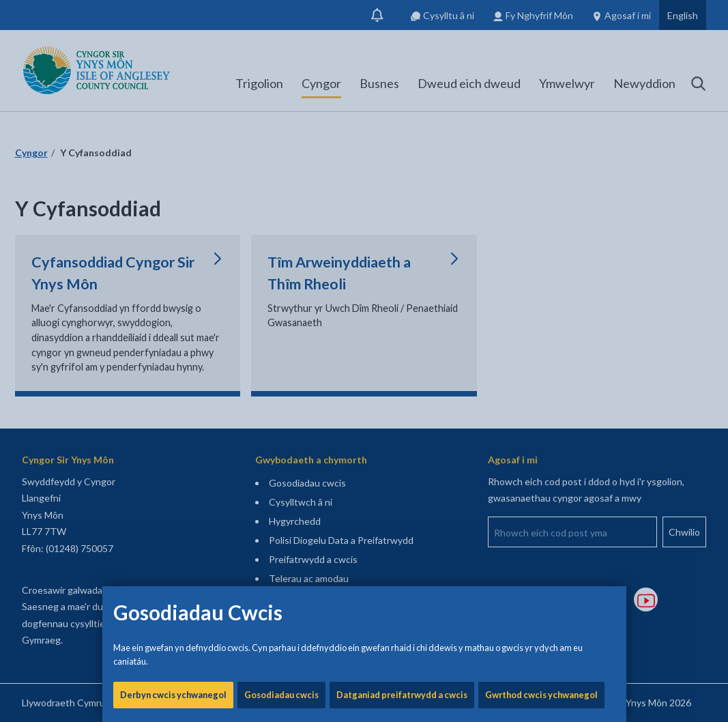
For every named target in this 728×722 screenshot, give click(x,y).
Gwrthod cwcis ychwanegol (541, 464)
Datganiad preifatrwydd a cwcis (402, 464)
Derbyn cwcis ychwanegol (173, 464)
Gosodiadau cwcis (281, 464)
